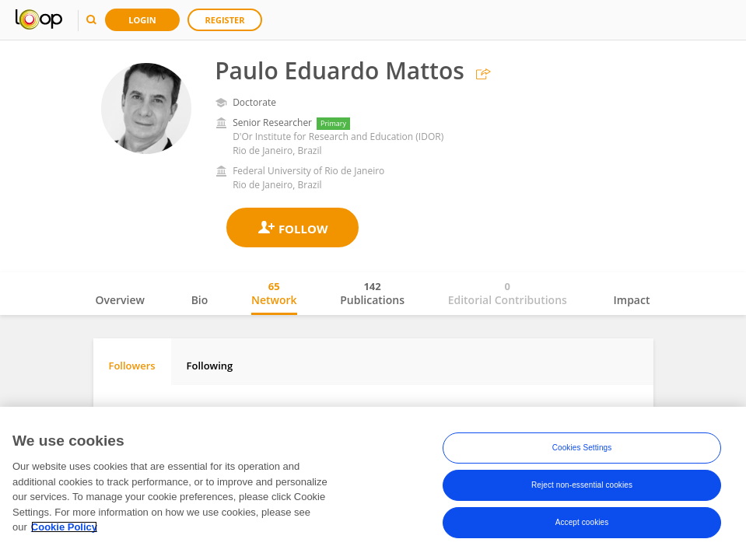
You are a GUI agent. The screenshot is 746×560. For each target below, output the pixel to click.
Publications (372, 293)
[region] (373, 483)
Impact (632, 300)
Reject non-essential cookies (582, 485)
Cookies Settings (582, 448)
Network (274, 293)
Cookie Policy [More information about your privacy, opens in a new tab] (64, 527)
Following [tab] (210, 366)
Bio (200, 300)
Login (142, 20)
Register (225, 20)
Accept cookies (582, 522)
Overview (120, 300)
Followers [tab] (132, 366)
